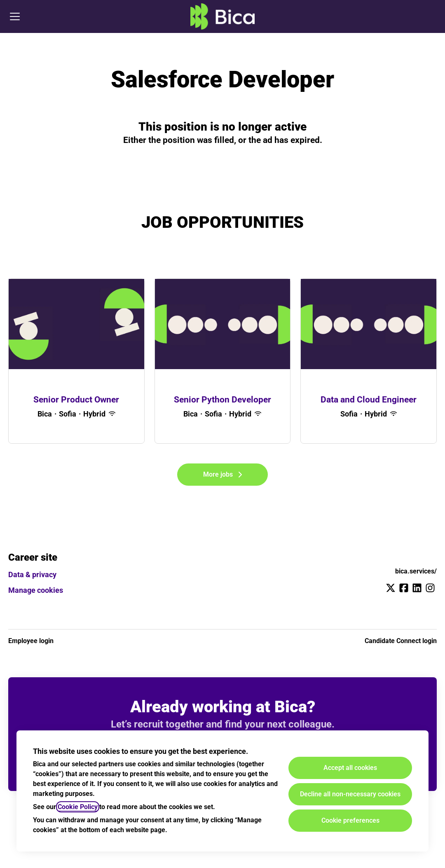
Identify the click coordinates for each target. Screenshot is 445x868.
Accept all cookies (350, 768)
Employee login (31, 641)
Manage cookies (36, 590)
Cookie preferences (350, 820)
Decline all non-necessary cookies (350, 794)
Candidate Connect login (401, 641)
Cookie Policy (78, 807)
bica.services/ (416, 571)
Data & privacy (32, 574)
